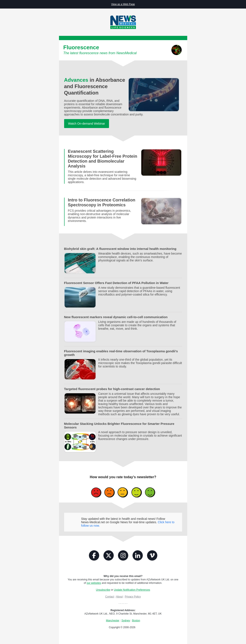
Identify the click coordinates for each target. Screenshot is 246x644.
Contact (110, 597)
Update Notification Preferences (132, 590)
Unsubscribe (103, 590)
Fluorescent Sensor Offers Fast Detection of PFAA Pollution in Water (116, 283)
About (119, 597)
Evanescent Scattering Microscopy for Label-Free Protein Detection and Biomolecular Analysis (102, 159)
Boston (136, 621)
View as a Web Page (123, 4)
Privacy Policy (133, 597)
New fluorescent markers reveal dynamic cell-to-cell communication (116, 317)
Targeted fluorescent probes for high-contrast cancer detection (112, 389)
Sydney (126, 621)
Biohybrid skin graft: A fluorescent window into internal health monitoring (120, 249)
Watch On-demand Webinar (87, 124)
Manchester (113, 621)
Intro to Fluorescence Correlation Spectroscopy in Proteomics (102, 202)
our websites (94, 583)
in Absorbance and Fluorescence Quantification (95, 86)
